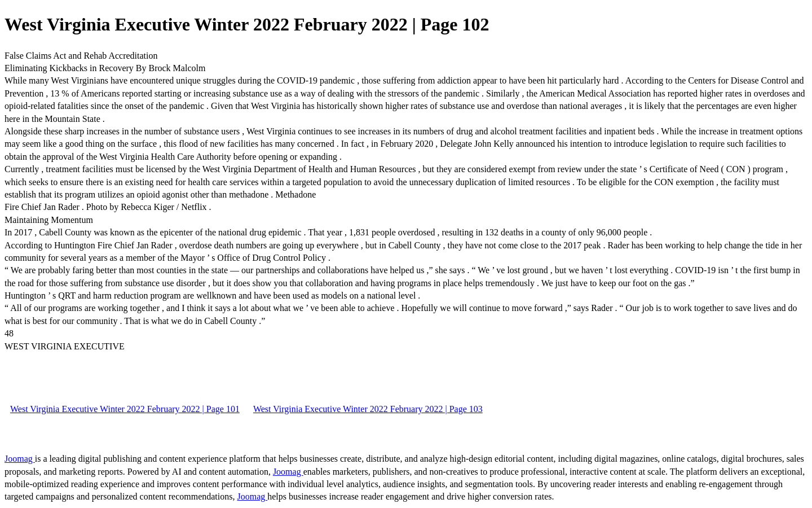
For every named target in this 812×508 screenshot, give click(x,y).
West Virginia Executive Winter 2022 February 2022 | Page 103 (368, 409)
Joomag (20, 459)
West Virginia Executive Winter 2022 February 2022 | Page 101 (125, 409)
